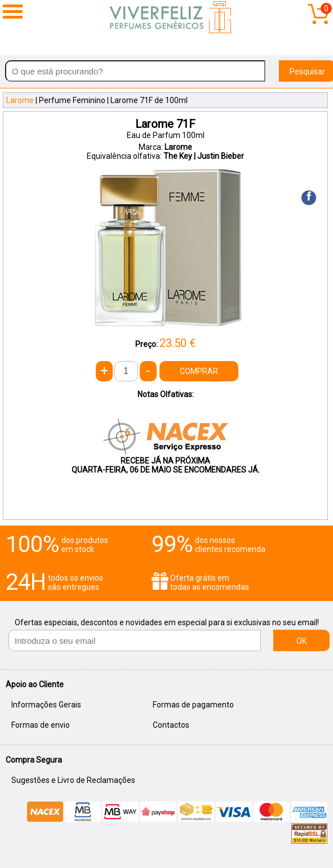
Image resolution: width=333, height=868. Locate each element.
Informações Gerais (46, 705)
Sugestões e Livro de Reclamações (73, 780)
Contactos (171, 725)
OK (301, 641)
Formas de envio (41, 725)
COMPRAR (199, 371)
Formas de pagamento (193, 705)
